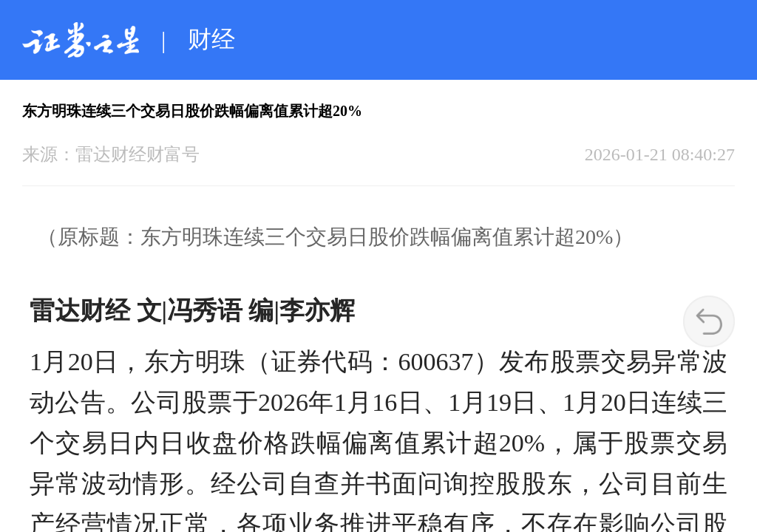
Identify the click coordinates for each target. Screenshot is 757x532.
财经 (211, 39)
